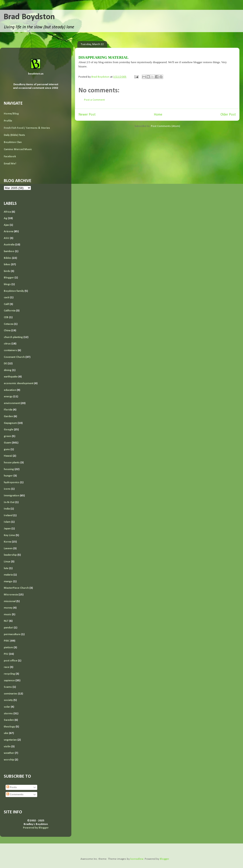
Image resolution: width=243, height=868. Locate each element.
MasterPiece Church (16, 588)
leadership (10, 555)
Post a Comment (94, 100)
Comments (15, 794)
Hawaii (8, 456)
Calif (6, 304)
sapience (9, 681)
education (10, 390)
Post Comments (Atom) (166, 126)
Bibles (8, 258)
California (10, 311)
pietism (8, 647)
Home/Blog (11, 114)
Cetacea (9, 324)
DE (5, 364)
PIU (6, 654)
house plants (12, 463)
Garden (8, 416)
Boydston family (14, 291)
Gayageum (10, 423)
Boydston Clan (13, 142)
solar (7, 707)
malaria (8, 575)
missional (10, 601)
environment (12, 403)
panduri (8, 628)
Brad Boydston (29, 17)
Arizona (8, 231)
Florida (8, 410)
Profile (8, 121)
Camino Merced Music (18, 149)
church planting (13, 337)
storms (8, 714)
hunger (8, 476)
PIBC (7, 641)
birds (7, 271)
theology (9, 727)
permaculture (12, 634)
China (7, 330)
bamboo (9, 251)
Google (8, 430)
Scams (8, 687)
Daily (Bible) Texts (14, 135)
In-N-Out (9, 502)
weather (9, 753)
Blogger (9, 278)
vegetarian (10, 740)
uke (6, 733)
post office (10, 661)
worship (9, 760)
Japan (7, 529)
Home (158, 115)
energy (8, 397)
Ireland (8, 515)
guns (7, 449)
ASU (6, 238)
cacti (7, 297)
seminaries (11, 694)
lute (6, 568)
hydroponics (12, 482)
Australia (9, 245)
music (7, 614)
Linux (7, 562)
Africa (7, 212)
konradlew (137, 859)
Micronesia (11, 595)
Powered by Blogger (36, 828)
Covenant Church (14, 357)
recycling (9, 674)
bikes (7, 264)
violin (7, 747)
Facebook (10, 156)
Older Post (228, 115)
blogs (7, 284)
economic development (19, 383)
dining (8, 370)
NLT (6, 621)
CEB (6, 317)
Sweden (9, 720)
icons (7, 489)
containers (10, 350)
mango (8, 581)
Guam (7, 443)
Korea (7, 542)
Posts (12, 787)
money (8, 608)
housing (9, 469)
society (8, 700)
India (7, 509)
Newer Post (87, 115)
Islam (7, 522)
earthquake (11, 377)
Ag (5, 218)
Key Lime (9, 535)
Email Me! (10, 164)
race (6, 667)
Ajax (6, 225)
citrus (7, 344)
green (7, 436)
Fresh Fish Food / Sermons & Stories (27, 128)
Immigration (11, 496)
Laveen (8, 548)
